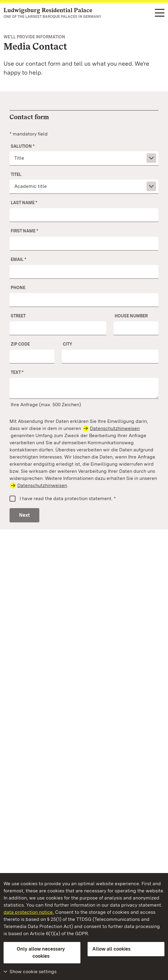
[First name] (84, 243)
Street (18, 316)
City (67, 344)
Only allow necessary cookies (41, 953)
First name (24, 231)
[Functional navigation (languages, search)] (160, 13)
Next (24, 515)
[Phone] (84, 300)
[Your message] (84, 388)
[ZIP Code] (32, 356)
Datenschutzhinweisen (115, 428)
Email (18, 259)
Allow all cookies (111, 949)
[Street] (58, 328)
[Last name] (84, 215)
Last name (24, 203)
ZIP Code (20, 344)
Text (17, 372)
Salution (23, 146)
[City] (110, 356)
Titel (16, 174)
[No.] (136, 328)
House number (131, 316)
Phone (18, 288)
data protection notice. (29, 912)
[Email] (84, 272)
